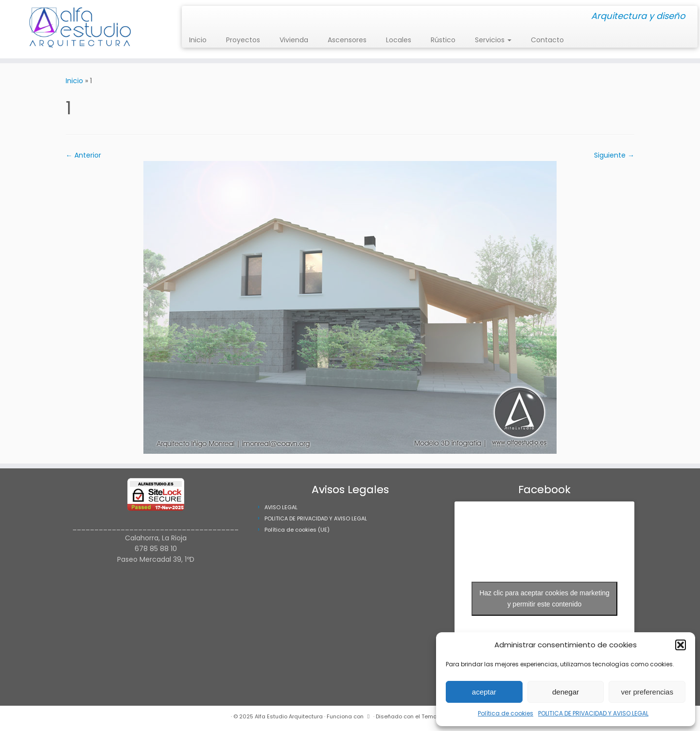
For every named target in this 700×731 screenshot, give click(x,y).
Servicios (493, 40)
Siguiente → (614, 155)
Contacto (547, 40)
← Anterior (83, 155)
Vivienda (294, 40)
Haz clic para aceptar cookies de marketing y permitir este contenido (544, 598)
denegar (566, 692)
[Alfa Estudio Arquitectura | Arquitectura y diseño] (81, 29)
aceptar (484, 692)
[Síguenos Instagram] (192, 17)
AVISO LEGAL (281, 507)
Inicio (198, 40)
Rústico (443, 40)
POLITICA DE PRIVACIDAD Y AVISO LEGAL (593, 713)
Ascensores (347, 40)
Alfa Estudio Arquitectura (289, 716)
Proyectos (243, 40)
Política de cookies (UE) (297, 530)
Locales (399, 40)
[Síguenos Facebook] (199, 17)
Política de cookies (506, 713)
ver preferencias (647, 692)
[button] (681, 645)
